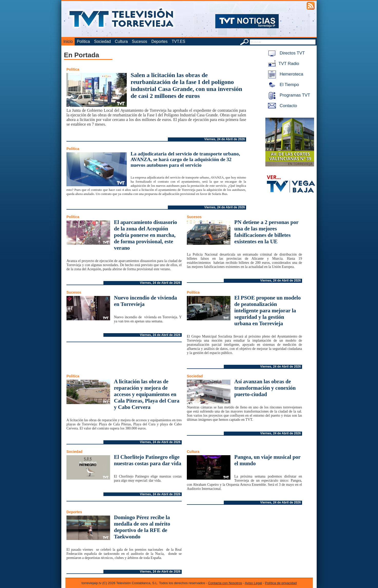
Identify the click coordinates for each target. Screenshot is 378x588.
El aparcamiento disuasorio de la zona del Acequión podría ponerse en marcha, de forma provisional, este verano (146, 235)
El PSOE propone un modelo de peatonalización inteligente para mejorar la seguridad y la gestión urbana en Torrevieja (268, 311)
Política (83, 41)
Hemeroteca (285, 74)
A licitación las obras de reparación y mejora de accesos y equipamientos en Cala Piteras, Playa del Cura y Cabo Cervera (147, 394)
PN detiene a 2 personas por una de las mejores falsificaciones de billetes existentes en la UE (266, 232)
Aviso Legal (253, 583)
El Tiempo (283, 85)
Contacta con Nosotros (225, 583)
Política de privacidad (281, 583)
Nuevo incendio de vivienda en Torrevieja (146, 301)
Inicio (68, 41)
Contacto (282, 106)
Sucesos (140, 41)
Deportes (159, 41)
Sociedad (103, 41)
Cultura (121, 41)
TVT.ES (178, 41)
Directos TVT (285, 53)
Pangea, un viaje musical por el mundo (267, 460)
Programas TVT (288, 95)
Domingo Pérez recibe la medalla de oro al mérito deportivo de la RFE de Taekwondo (142, 527)
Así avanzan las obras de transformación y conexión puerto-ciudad (265, 388)
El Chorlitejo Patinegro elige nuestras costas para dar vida (148, 460)
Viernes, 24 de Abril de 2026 (225, 139)
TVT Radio (283, 64)
